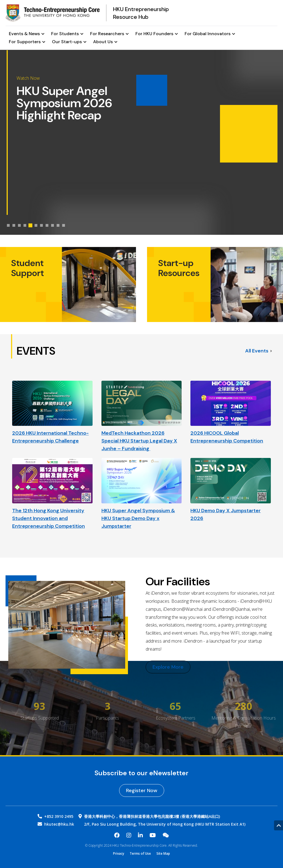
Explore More (168, 667)
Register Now (142, 790)
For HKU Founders (157, 34)
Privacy (119, 854)
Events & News (27, 34)
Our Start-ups (69, 42)
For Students (67, 34)
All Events (259, 351)
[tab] (8, 225)
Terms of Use (140, 854)
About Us (105, 42)
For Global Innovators (210, 34)
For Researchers (109, 34)
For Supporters (27, 42)
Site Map (163, 854)
